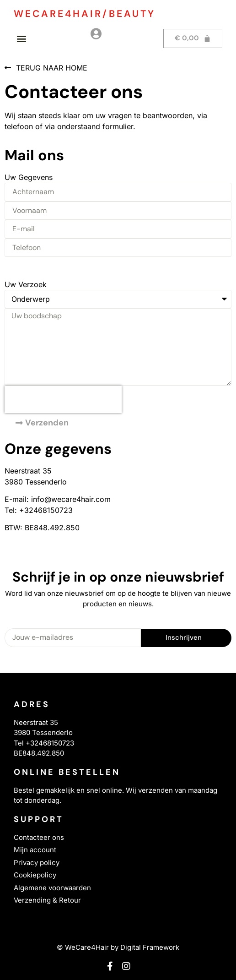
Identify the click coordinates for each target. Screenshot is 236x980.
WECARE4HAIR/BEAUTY (85, 14)
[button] (21, 38)
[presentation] (63, 399)
